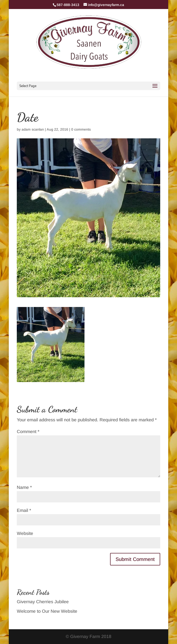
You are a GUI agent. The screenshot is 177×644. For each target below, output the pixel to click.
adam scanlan (33, 129)
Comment (28, 432)
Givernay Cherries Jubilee (43, 602)
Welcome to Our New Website (47, 611)
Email (24, 510)
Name (24, 487)
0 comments (81, 129)
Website (25, 533)
